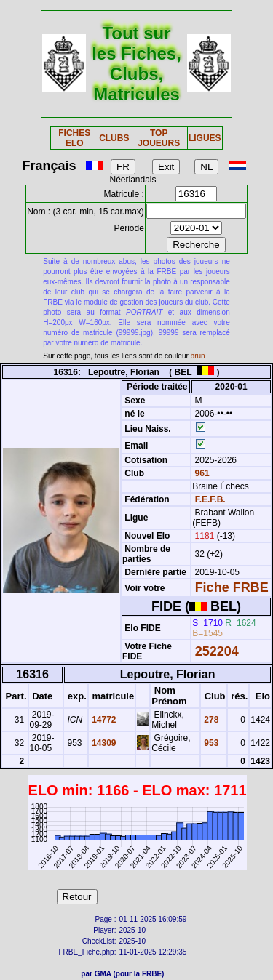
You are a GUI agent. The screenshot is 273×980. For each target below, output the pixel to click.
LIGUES (205, 138)
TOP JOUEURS (159, 138)
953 (210, 743)
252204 (217, 651)
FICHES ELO (74, 138)
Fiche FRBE (232, 587)
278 (210, 720)
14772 (103, 720)
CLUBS (114, 138)
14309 (103, 743)
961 (201, 473)
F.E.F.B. (210, 499)
